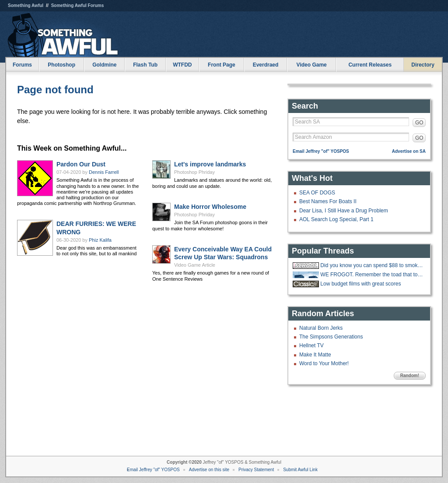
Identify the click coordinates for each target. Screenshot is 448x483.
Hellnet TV (311, 346)
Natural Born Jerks (321, 328)
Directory (423, 65)
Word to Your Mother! (324, 363)
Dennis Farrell (104, 172)
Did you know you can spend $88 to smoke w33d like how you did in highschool (372, 265)
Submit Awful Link (300, 470)
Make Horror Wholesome (210, 207)
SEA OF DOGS (317, 193)
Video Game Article (195, 265)
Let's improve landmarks (210, 164)
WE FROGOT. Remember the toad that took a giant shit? (372, 275)
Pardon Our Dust (81, 164)
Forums (22, 65)
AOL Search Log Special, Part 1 (336, 219)
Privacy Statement (256, 470)
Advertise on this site (209, 470)
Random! (410, 375)
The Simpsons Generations (331, 337)
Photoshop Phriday (194, 172)
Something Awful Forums (78, 5)
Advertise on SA (409, 151)
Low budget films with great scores (360, 284)
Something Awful (26, 5)
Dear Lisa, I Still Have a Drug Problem (344, 211)
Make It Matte (315, 355)
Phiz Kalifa (100, 240)
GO (419, 123)
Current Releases (370, 65)
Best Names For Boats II (328, 201)
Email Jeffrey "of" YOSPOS (321, 151)
